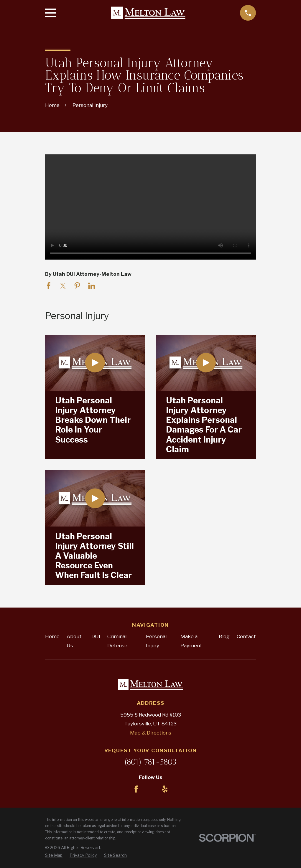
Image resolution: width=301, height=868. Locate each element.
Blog (224, 636)
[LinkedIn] (151, 789)
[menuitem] (54, 855)
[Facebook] (136, 789)
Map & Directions (151, 733)
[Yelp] (165, 789)
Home (52, 636)
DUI (96, 636)
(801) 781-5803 (150, 762)
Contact (246, 636)
